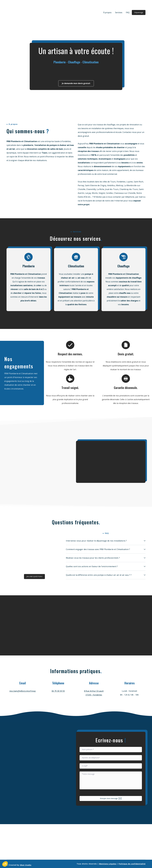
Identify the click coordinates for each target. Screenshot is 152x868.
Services (119, 12)
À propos (107, 12)
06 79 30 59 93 (58, 691)
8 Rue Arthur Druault (94, 691)
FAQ (128, 12)
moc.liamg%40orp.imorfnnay (23, 691)
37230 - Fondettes (94, 695)
